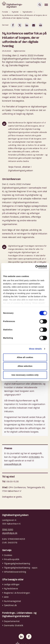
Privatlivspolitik (12, 560)
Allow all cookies (25, 357)
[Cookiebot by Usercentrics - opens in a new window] (36, 267)
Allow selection (25, 366)
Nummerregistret (12, 601)
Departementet (12, 621)
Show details (35, 349)
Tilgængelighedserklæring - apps (21, 568)
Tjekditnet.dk (10, 605)
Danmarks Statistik (14, 626)
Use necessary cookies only (25, 375)
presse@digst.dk (13, 464)
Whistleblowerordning (15, 572)
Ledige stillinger (12, 585)
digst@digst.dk (10, 533)
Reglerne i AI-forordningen (17, 593)
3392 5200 (8, 530)
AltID (6, 597)
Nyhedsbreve (11, 589)
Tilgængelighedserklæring (17, 564)
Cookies (8, 555)
